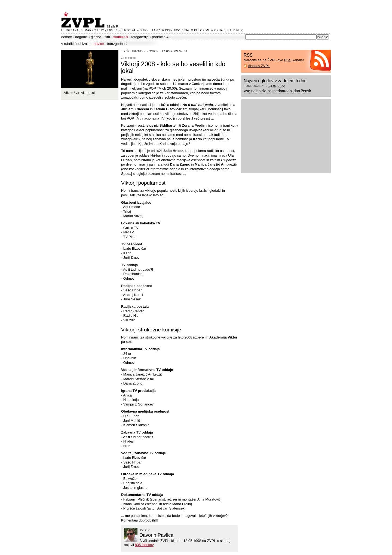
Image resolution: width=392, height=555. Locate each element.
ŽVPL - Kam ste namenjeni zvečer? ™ (84, 20)
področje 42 (161, 37)
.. (122, 51)
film (107, 37)
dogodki (81, 37)
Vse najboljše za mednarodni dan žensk (277, 91)
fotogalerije (140, 37)
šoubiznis (121, 37)
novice (99, 44)
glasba (96, 37)
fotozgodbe (116, 44)
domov (67, 37)
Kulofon (202, 30)
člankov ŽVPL (259, 66)
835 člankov (144, 545)
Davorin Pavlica (156, 535)
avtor (145, 530)
